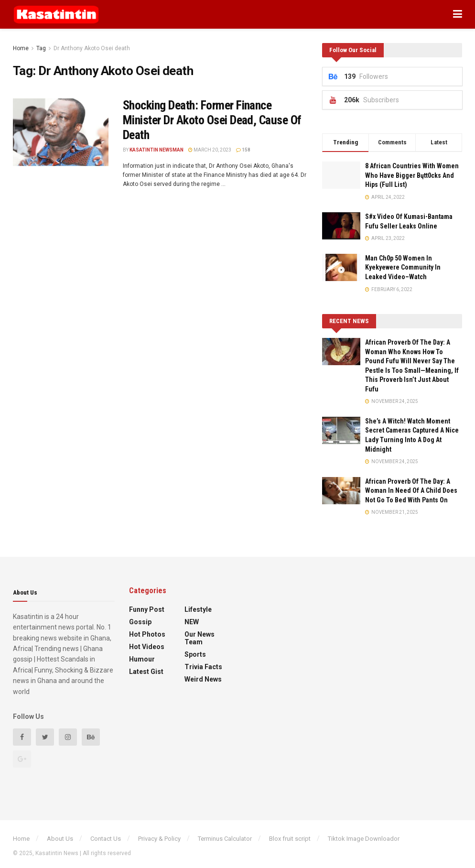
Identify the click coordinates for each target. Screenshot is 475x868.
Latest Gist (146, 672)
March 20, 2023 (210, 150)
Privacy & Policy (159, 839)
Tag (41, 48)
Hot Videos (147, 647)
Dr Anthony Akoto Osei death (92, 48)
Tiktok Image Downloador (364, 839)
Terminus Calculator (225, 839)
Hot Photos (147, 634)
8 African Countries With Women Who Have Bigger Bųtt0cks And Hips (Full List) (412, 175)
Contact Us (106, 839)
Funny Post (147, 609)
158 (243, 150)
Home (21, 48)
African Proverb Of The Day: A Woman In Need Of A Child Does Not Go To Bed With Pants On (411, 491)
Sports (195, 654)
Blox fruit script (290, 839)
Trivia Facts (203, 667)
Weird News (203, 679)
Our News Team (200, 638)
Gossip (140, 622)
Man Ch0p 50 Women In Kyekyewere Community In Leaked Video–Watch (403, 267)
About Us (60, 839)
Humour (142, 659)
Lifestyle (198, 609)
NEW (192, 622)
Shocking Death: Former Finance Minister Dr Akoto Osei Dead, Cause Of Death (212, 120)
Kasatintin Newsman (157, 150)
